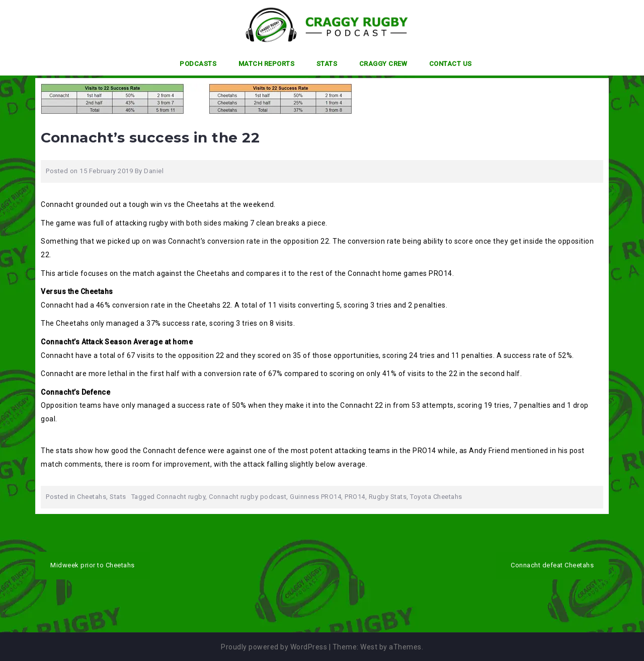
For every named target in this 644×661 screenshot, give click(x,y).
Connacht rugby (181, 497)
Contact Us (451, 64)
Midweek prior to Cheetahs (93, 565)
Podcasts (198, 64)
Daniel (154, 171)
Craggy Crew (383, 64)
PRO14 (355, 497)
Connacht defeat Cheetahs (552, 565)
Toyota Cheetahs (436, 497)
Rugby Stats (388, 497)
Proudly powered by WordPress (274, 647)
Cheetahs (92, 497)
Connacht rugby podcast (248, 497)
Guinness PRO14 (315, 497)
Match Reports (267, 64)
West (369, 647)
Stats (327, 64)
